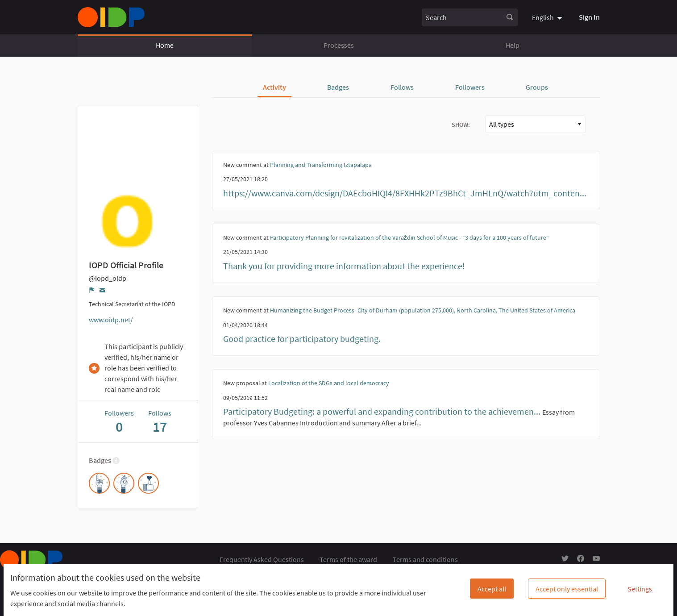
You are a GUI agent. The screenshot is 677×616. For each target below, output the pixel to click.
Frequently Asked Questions (262, 559)
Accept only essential (567, 589)
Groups (537, 87)
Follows (402, 87)
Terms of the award (348, 559)
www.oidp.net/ (111, 320)
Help (513, 45)
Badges (338, 87)
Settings (640, 589)
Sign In (589, 17)
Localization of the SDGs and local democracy (329, 383)
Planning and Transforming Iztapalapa (321, 165)
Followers (470, 87)
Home (165, 45)
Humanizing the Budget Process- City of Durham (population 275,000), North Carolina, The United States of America (423, 310)
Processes (339, 45)
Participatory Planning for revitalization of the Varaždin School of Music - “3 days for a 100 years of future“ (409, 237)
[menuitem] (548, 17)
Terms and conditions (425, 559)
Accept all (492, 589)
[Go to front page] (111, 17)
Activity (274, 87)
